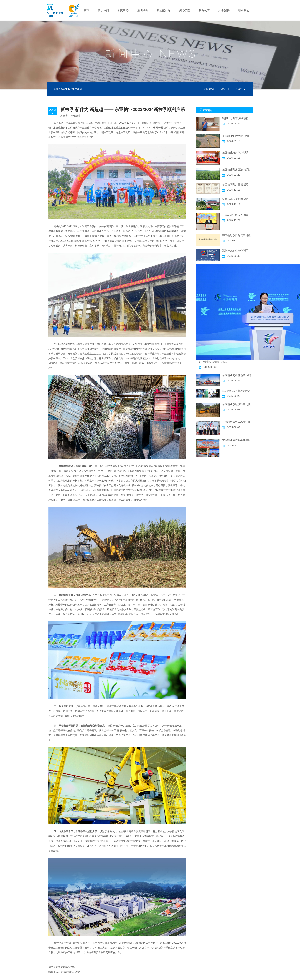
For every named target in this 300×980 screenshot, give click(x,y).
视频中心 (225, 89)
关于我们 (103, 10)
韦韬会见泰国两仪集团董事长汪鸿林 (238, 235)
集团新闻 (77, 89)
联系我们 (244, 10)
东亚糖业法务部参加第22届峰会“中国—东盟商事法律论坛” (215, 362)
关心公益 (185, 10)
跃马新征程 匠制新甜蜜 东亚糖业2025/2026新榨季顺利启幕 (238, 199)
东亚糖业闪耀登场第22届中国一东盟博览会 (238, 375)
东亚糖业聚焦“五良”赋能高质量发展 (238, 170)
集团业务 (143, 10)
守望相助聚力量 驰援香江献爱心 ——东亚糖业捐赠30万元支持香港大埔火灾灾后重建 (238, 185)
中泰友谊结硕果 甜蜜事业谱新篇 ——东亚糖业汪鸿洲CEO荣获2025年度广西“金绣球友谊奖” (238, 215)
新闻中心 (123, 10)
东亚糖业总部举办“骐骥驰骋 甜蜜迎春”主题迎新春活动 (238, 152)
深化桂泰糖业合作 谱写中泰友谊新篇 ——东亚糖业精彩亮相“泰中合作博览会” (238, 251)
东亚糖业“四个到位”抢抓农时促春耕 (238, 136)
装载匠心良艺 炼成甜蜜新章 (238, 118)
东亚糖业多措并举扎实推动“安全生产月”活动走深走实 (238, 440)
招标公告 (204, 10)
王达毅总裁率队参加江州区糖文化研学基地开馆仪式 (238, 422)
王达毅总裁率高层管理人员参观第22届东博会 (238, 391)
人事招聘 (224, 10)
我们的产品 (164, 10)
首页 (87, 10)
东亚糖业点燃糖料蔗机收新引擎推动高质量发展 (238, 404)
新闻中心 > (66, 89)
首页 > (57, 89)
